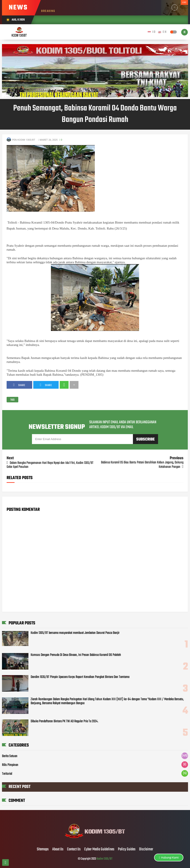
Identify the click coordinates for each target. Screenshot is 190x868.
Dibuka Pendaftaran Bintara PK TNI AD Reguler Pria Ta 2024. (64, 721)
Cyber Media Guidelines (99, 849)
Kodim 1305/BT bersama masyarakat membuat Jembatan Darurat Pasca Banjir (75, 633)
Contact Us (74, 849)
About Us (58, 849)
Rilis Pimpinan (10, 765)
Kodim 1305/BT (104, 859)
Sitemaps (43, 849)
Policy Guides (127, 849)
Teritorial (7, 774)
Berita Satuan (10, 756)
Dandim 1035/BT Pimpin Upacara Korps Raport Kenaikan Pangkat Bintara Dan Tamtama (80, 677)
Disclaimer (146, 849)
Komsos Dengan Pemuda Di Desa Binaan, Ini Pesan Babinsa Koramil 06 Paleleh (76, 655)
